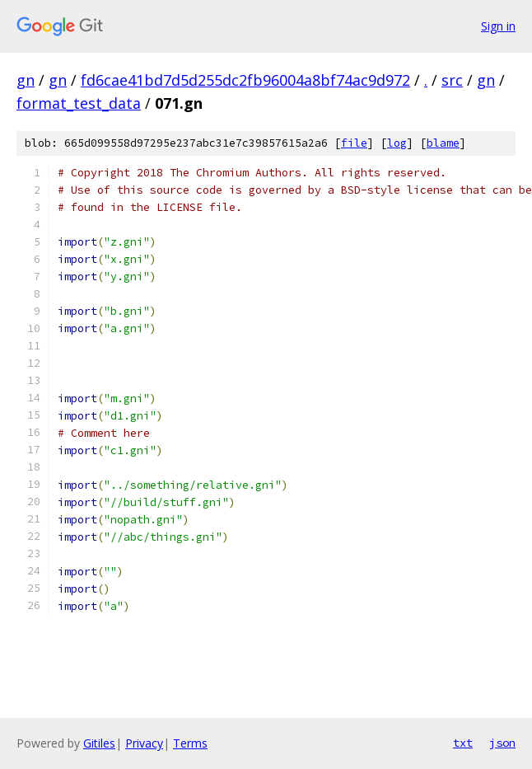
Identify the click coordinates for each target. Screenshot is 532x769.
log (397, 143)
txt (463, 743)
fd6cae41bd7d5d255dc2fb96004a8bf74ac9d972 (245, 80)
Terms (190, 743)
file (354, 143)
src (452, 80)
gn (26, 80)
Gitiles (99, 743)
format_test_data (79, 103)
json (502, 743)
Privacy (144, 743)
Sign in (498, 26)
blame (443, 143)
